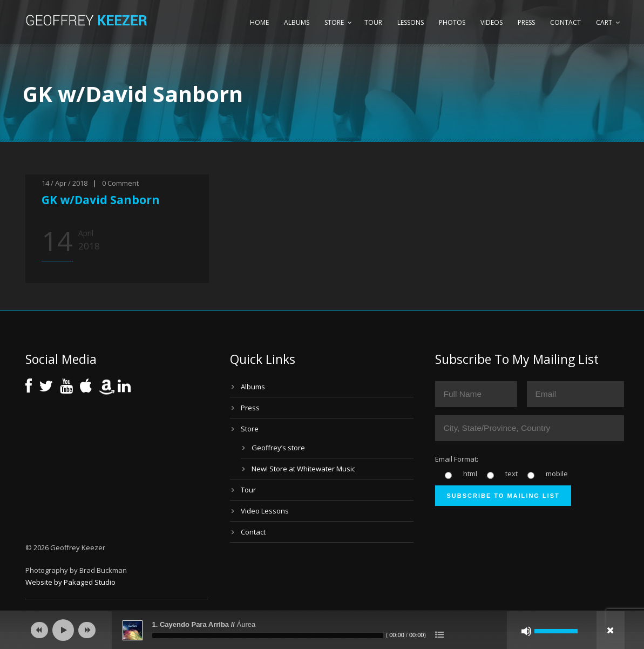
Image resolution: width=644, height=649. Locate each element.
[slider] (268, 636)
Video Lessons (265, 511)
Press (526, 22)
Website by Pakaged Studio (70, 582)
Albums (297, 22)
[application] (322, 630)
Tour (373, 22)
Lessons (411, 22)
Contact (565, 22)
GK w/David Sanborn (101, 200)
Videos (492, 22)
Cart (604, 22)
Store (334, 22)
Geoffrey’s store (278, 448)
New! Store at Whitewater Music (303, 469)
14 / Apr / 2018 (65, 183)
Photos (452, 22)
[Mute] (526, 631)
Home (259, 22)
